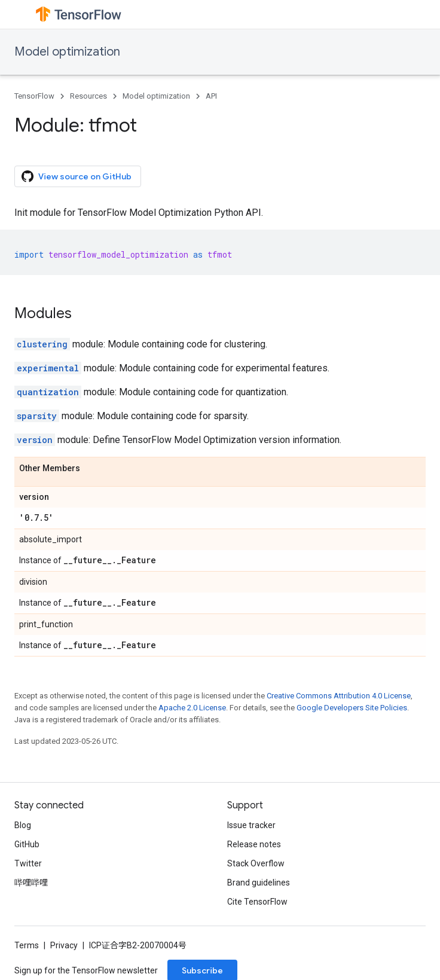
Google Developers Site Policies (352, 708)
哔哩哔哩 (31, 883)
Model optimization (67, 52)
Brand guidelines (259, 883)
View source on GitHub (77, 176)
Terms (27, 945)
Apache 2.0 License (192, 708)
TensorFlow (34, 96)
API (211, 96)
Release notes (254, 844)
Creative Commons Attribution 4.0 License (339, 696)
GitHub (27, 844)
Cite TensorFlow (257, 902)
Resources (88, 96)
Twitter (28, 863)
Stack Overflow (256, 863)
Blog (23, 825)
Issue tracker (251, 825)
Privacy (64, 945)
